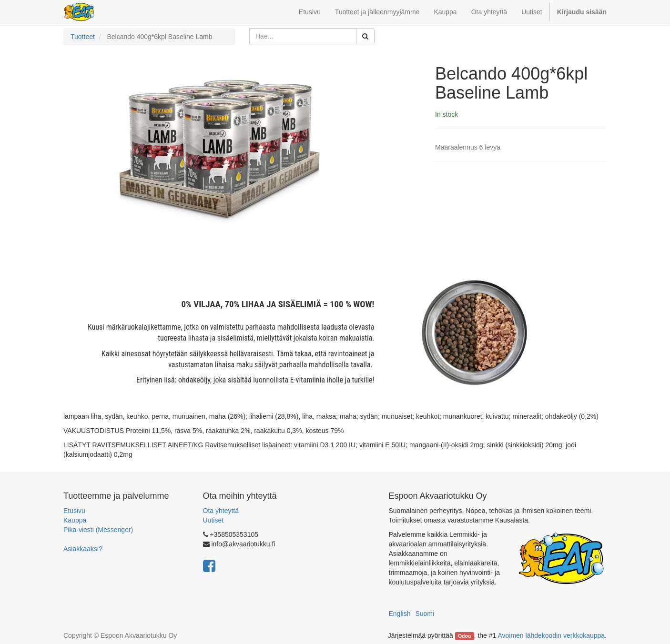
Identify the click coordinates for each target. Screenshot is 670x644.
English (400, 614)
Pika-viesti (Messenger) (98, 530)
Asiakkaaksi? (83, 549)
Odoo (464, 636)
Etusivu (74, 511)
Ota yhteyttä (221, 511)
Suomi (425, 614)
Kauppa (75, 520)
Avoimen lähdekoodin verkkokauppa (551, 635)
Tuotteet (83, 37)
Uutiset (213, 520)
